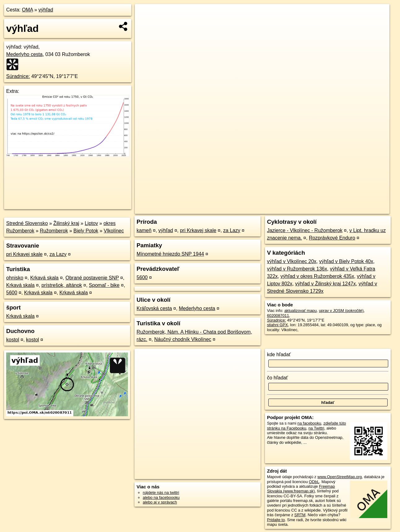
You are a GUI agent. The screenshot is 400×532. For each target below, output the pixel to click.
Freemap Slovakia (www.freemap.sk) (301, 489)
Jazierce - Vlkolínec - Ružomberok (305, 230)
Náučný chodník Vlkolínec (183, 339)
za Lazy (58, 254)
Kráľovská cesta (154, 308)
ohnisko (15, 278)
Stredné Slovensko (27, 223)
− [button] (145, 24)
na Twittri (316, 428)
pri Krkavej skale (24, 254)
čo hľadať (278, 378)
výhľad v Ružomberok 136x (297, 269)
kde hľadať (279, 355)
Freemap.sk (315, 209)
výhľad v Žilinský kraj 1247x (325, 284)
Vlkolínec (114, 231)
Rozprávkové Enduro (332, 238)
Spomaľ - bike (104, 285)
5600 (12, 293)
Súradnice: (18, 76)
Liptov (91, 223)
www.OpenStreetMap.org (340, 477)
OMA (28, 10)
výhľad (46, 10)
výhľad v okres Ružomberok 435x (317, 276)
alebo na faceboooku (161, 497)
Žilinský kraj (66, 223)
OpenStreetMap (283, 209)
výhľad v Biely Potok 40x (346, 261)
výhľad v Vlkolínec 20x (292, 261)
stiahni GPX (278, 325)
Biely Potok (86, 231)
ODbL (314, 482)
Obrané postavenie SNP (92, 278)
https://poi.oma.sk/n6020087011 (362, 209)
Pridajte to (276, 520)
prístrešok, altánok (62, 285)
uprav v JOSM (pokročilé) (341, 311)
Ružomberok (54, 231)
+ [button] (145, 15)
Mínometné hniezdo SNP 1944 (170, 254)
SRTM (300, 515)
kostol (13, 340)
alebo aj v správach (160, 502)
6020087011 (278, 316)
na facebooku (309, 423)
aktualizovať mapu (301, 311)
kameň (144, 230)
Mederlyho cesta (24, 54)
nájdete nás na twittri (161, 493)
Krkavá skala (44, 278)
